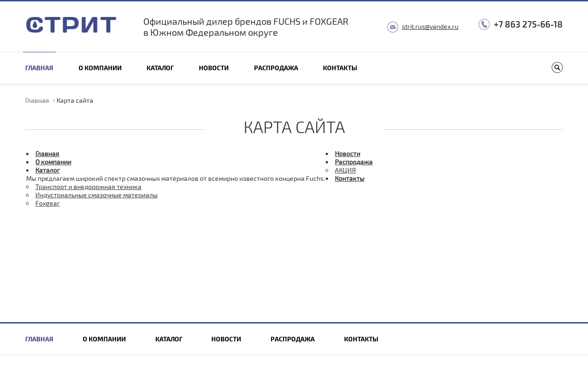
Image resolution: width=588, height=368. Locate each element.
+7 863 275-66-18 (528, 24)
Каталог (160, 68)
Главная (39, 68)
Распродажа (276, 68)
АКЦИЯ (345, 170)
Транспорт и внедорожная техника (88, 187)
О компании (100, 68)
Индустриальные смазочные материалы (96, 195)
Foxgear (48, 203)
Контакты (340, 68)
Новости (214, 68)
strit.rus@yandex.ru (430, 26)
